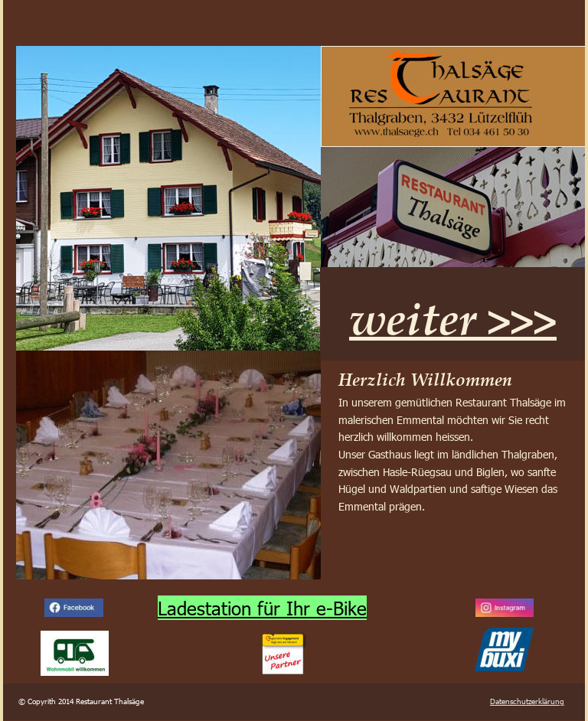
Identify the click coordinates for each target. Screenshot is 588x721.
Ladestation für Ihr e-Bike (262, 608)
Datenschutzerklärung (527, 701)
